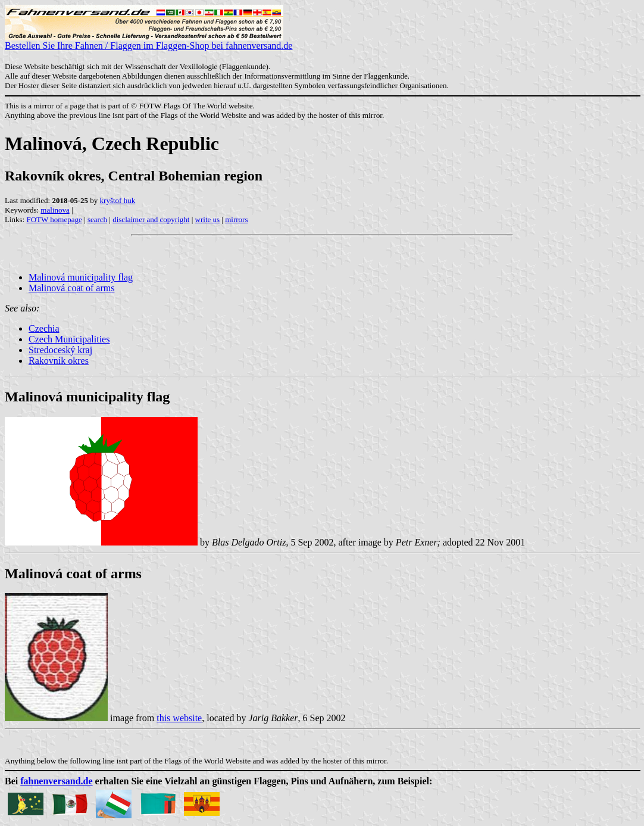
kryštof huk (118, 200)
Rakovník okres (59, 361)
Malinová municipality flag (81, 277)
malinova (55, 210)
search (97, 219)
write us (208, 219)
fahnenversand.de (56, 781)
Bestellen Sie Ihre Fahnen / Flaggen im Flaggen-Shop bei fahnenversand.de (149, 41)
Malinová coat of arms (71, 288)
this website (179, 718)
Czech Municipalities (69, 339)
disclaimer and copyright (151, 219)
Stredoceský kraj (60, 350)
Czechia (44, 328)
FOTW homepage (54, 219)
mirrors (236, 219)
